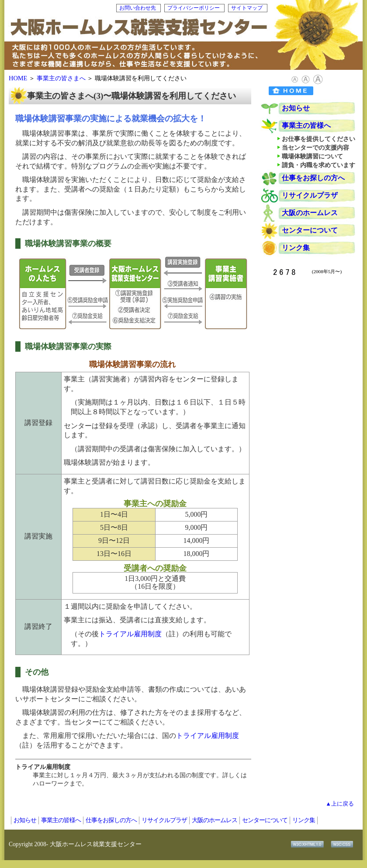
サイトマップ (247, 8)
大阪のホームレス (310, 213)
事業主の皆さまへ (61, 78)
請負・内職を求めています (319, 165)
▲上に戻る (340, 804)
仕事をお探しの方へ (313, 178)
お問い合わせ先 (138, 8)
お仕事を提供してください (319, 139)
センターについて (310, 230)
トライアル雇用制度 (130, 634)
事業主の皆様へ (306, 125)
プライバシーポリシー (194, 8)
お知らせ (296, 108)
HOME (18, 78)
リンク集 (296, 248)
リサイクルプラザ (310, 195)
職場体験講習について (312, 156)
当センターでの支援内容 (315, 148)
